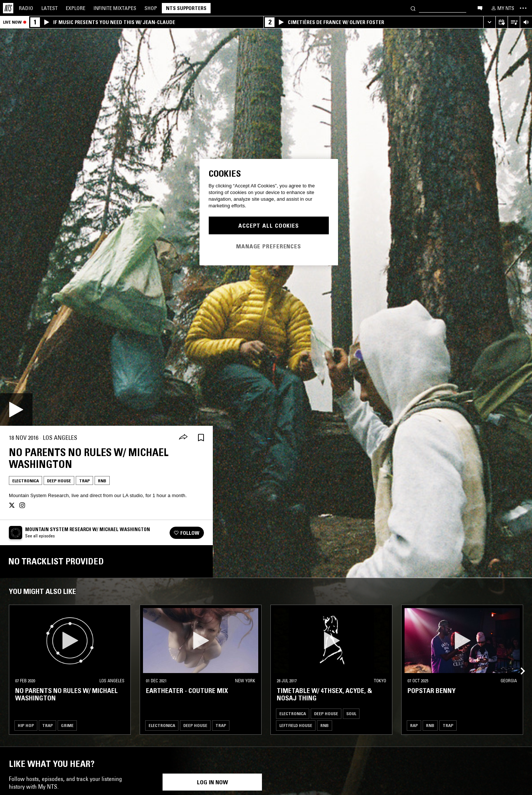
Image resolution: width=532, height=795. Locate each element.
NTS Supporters (186, 8)
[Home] (8, 8)
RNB (102, 481)
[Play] (16, 410)
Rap (414, 725)
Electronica (25, 481)
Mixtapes (115, 8)
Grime (67, 725)
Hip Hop (26, 725)
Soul (351, 714)
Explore (76, 8)
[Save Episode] (201, 438)
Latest (50, 8)
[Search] (413, 8)
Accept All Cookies (269, 225)
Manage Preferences (269, 246)
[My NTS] (502, 8)
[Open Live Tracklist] (514, 22)
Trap (84, 481)
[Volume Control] (526, 22)
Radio (26, 8)
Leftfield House (296, 725)
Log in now (212, 782)
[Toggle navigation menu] (523, 8)
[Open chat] (480, 8)
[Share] (183, 438)
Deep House (59, 481)
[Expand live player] (489, 22)
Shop (151, 8)
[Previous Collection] (518, 662)
